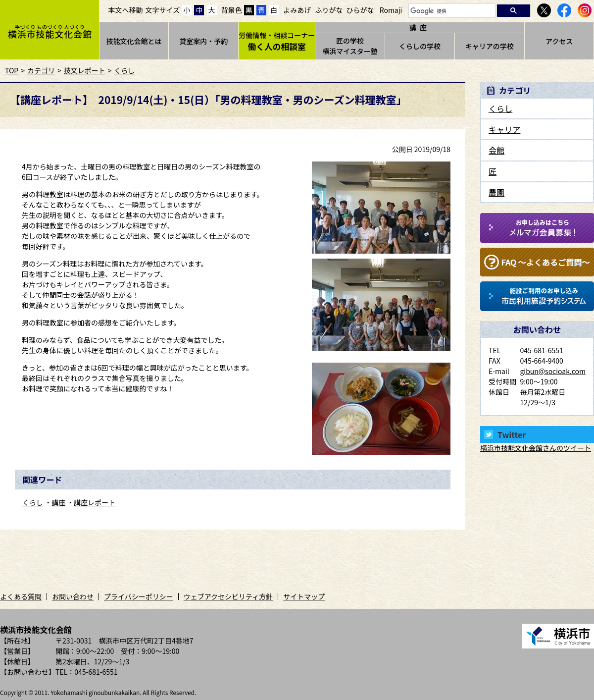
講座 (58, 502)
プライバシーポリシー (139, 596)
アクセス (559, 41)
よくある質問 (21, 596)
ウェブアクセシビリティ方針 (228, 596)
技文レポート (85, 70)
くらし (125, 70)
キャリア (504, 129)
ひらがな (360, 10)
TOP (12, 70)
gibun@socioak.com (553, 371)
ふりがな (329, 10)
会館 (496, 150)
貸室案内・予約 (203, 41)
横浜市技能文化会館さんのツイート (536, 448)
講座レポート (95, 502)
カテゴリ (41, 70)
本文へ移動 (126, 10)
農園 (496, 192)
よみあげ (297, 10)
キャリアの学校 (490, 46)
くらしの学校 (420, 46)
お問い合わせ (73, 596)
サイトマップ (304, 596)
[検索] (451, 11)
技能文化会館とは (134, 41)
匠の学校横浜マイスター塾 (350, 46)
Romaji (391, 10)
